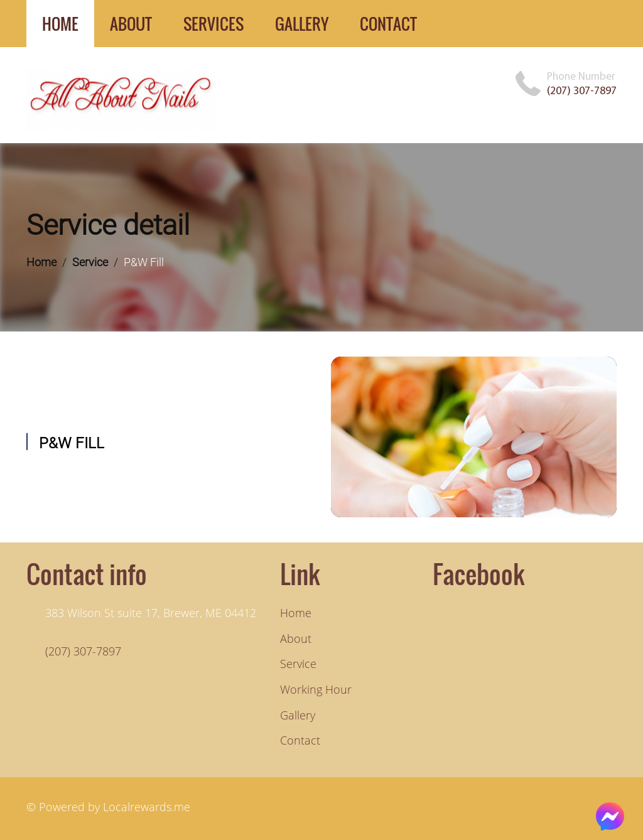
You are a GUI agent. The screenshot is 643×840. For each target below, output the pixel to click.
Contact (300, 740)
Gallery (298, 715)
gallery (302, 24)
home (60, 24)
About (296, 638)
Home (41, 262)
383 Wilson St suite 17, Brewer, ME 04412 (151, 613)
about (131, 24)
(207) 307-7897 (582, 91)
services (213, 24)
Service (90, 262)
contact (388, 24)
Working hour (316, 689)
